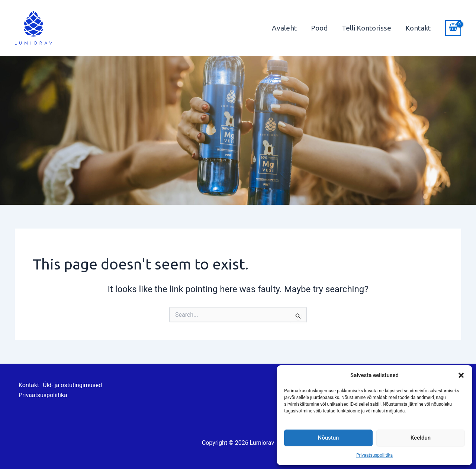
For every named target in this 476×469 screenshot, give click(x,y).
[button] (461, 375)
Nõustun (329, 438)
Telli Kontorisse (366, 28)
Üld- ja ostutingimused (72, 385)
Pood (319, 28)
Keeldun (421, 438)
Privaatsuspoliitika (374, 455)
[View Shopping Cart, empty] (453, 28)
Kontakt (418, 28)
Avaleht (284, 28)
